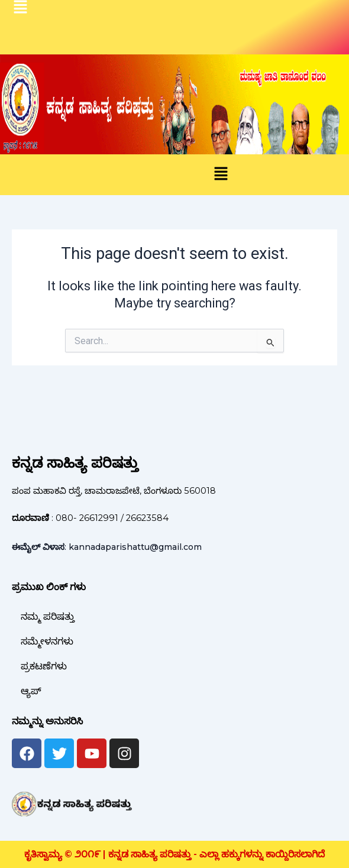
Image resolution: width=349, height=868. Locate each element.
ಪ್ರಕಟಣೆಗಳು (44, 666)
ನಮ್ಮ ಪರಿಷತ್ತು (48, 616)
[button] (221, 174)
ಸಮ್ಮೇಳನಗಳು (47, 641)
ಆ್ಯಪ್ (31, 691)
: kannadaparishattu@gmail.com (107, 547)
